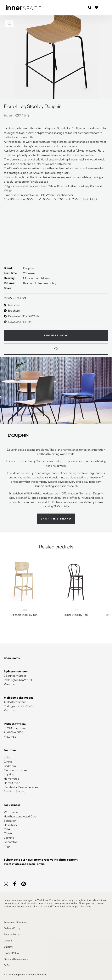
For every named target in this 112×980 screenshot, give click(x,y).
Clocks (8, 833)
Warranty (9, 947)
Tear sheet (12, 305)
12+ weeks (29, 273)
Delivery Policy (12, 928)
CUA (7, 829)
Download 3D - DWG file (22, 316)
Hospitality (10, 825)
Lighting (9, 774)
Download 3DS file (18, 322)
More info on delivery (36, 278)
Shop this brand (56, 519)
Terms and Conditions (16, 922)
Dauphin (28, 268)
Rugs (7, 846)
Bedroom (10, 766)
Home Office (12, 783)
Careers (8, 940)
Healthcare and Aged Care (20, 816)
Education (10, 821)
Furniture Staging (15, 791)
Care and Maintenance (16, 959)
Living (8, 757)
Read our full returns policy (40, 283)
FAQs (7, 965)
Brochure (12, 311)
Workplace (11, 812)
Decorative (11, 842)
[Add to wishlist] (56, 349)
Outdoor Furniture (15, 770)
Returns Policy (12, 934)
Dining (8, 762)
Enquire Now (56, 336)
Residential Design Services (21, 787)
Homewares (11, 779)
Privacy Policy (11, 953)
